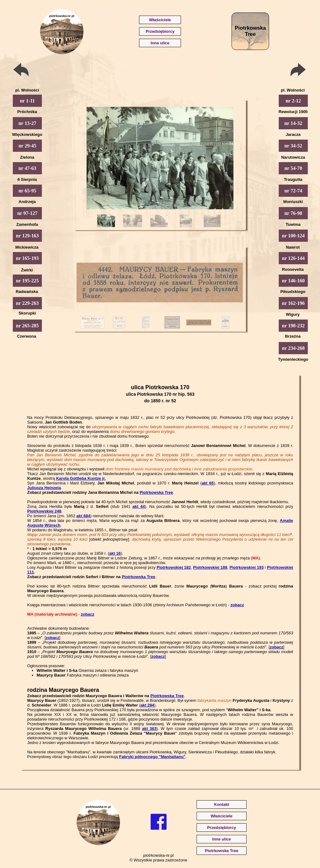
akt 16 (115, 553)
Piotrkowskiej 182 (174, 567)
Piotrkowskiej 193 (246, 567)
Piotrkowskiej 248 (44, 511)
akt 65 (208, 483)
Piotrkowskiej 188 (210, 567)
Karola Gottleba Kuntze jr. (81, 478)
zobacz (237, 605)
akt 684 (83, 516)
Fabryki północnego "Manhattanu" (152, 757)
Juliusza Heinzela (44, 488)
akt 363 (149, 729)
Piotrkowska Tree (156, 492)
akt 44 (139, 506)
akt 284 (147, 705)
